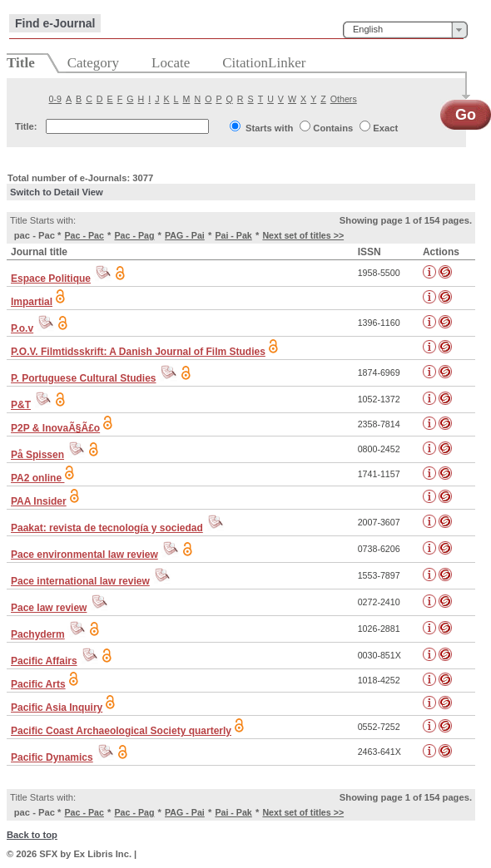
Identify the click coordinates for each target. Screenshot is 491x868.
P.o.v (22, 328)
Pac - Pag (134, 235)
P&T (21, 405)
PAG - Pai (185, 235)
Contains (333, 128)
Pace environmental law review (84, 555)
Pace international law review (80, 581)
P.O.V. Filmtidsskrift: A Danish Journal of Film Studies (138, 352)
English (368, 29)
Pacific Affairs (44, 661)
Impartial (32, 302)
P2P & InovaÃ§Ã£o (55, 428)
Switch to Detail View (57, 192)
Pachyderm (38, 634)
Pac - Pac (84, 235)
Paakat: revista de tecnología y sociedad (107, 528)
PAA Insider (39, 501)
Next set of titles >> (303, 235)
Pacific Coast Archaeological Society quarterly (121, 731)
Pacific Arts (38, 684)
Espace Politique (51, 279)
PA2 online (37, 478)
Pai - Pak (233, 235)
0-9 (55, 99)
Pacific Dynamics (52, 757)
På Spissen (37, 455)
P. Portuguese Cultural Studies (83, 378)
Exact (385, 128)
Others (344, 99)
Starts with (269, 128)
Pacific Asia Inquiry (57, 708)
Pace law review (49, 608)
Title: (26, 126)
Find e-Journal (55, 23)
